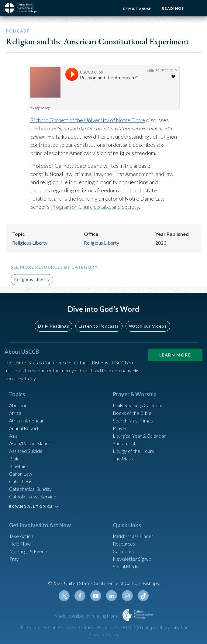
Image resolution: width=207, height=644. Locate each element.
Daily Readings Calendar (138, 405)
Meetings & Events (29, 551)
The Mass (123, 458)
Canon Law (21, 474)
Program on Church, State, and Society (95, 207)
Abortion (18, 405)
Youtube (96, 596)
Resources (124, 544)
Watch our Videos (148, 326)
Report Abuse (137, 9)
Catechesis (21, 481)
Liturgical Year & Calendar (139, 436)
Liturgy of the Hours (133, 451)
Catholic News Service (33, 496)
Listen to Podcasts (99, 326)
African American (27, 420)
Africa (15, 413)
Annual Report (24, 428)
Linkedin (112, 596)
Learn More (175, 355)
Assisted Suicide (26, 451)
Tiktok (143, 596)
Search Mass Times (133, 420)
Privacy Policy (103, 634)
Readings (173, 8)
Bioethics (19, 466)
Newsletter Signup (132, 559)
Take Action (21, 536)
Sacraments (125, 443)
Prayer (120, 428)
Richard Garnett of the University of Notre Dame (88, 120)
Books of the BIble (132, 413)
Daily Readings (53, 326)
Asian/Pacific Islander (31, 443)
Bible (14, 458)
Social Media (126, 566)
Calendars (123, 551)
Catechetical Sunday (30, 489)
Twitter (64, 596)
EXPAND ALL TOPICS (31, 506)
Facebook (80, 596)
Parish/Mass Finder (133, 536)
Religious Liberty (30, 243)
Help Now (20, 544)
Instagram (127, 596)
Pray (14, 559)
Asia (13, 436)
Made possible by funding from (86, 616)
